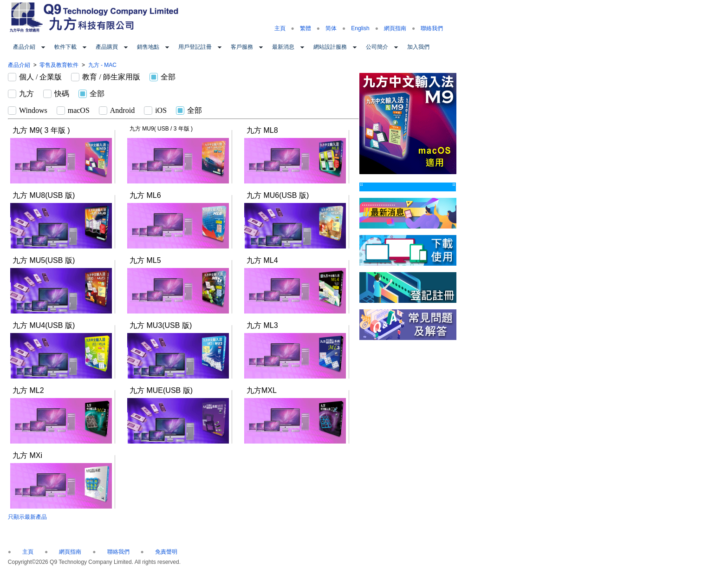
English (360, 28)
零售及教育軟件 (59, 65)
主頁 (280, 28)
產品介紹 (24, 47)
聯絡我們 (432, 28)
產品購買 (107, 47)
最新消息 (283, 47)
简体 (331, 28)
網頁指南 (395, 28)
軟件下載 (65, 47)
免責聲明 (166, 552)
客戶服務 (242, 47)
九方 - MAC (102, 65)
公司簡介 (377, 47)
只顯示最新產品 (27, 517)
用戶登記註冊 (195, 47)
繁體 (305, 28)
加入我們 (418, 47)
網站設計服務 (330, 47)
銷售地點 (148, 47)
